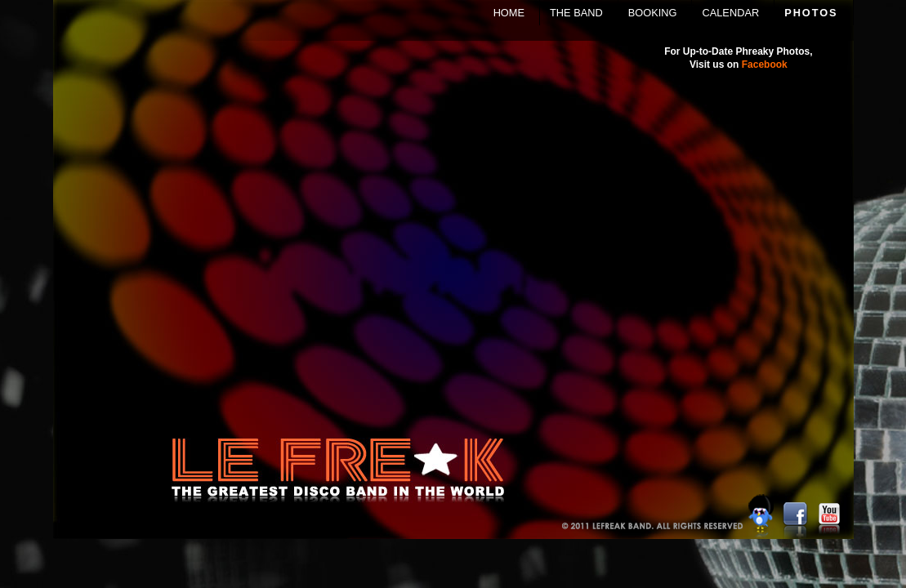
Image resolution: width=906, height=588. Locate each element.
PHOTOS (811, 13)
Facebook (765, 65)
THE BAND (576, 13)
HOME (509, 13)
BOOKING (653, 13)
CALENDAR (730, 13)
